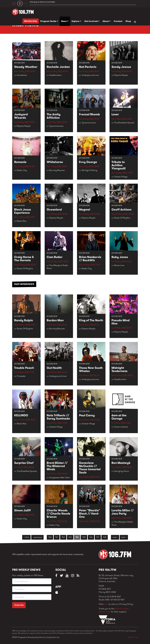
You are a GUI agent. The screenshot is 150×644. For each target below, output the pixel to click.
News (65, 21)
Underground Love (90, 75)
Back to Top (133, 637)
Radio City (22, 170)
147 (98, 537)
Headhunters (55, 75)
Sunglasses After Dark (59, 478)
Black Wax (22, 221)
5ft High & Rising (89, 170)
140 (50, 537)
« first (26, 537)
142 (63, 537)
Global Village (121, 177)
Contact (118, 21)
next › (115, 537)
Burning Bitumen (57, 170)
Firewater (21, 376)
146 (91, 537)
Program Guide (49, 21)
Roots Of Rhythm (122, 218)
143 (70, 537)
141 (57, 537)
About (107, 21)
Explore (76, 21)
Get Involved (92, 21)
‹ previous (37, 537)
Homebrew (22, 75)
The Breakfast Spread (124, 123)
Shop (128, 21)
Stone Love (119, 265)
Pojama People (121, 75)
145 (84, 537)
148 (105, 537)
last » (124, 537)
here (106, 604)
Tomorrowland (121, 427)
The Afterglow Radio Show (57, 267)
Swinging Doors (122, 471)
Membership (31, 21)
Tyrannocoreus (56, 126)
